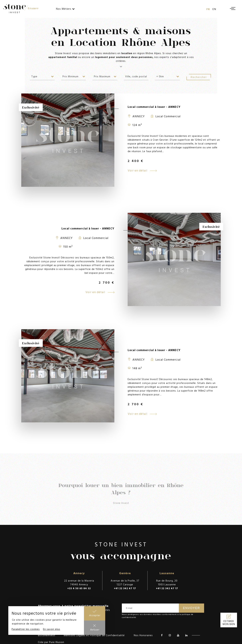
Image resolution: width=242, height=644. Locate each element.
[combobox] (42, 76)
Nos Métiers (65, 9)
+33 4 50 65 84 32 (79, 588)
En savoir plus (52, 629)
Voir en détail (142, 170)
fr (208, 9)
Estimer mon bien (229, 623)
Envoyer (191, 608)
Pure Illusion (57, 642)
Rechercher (199, 77)
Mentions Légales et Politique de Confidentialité (94, 635)
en (214, 9)
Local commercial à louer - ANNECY (154, 107)
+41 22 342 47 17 (125, 588)
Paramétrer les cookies (26, 629)
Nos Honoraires (143, 635)
